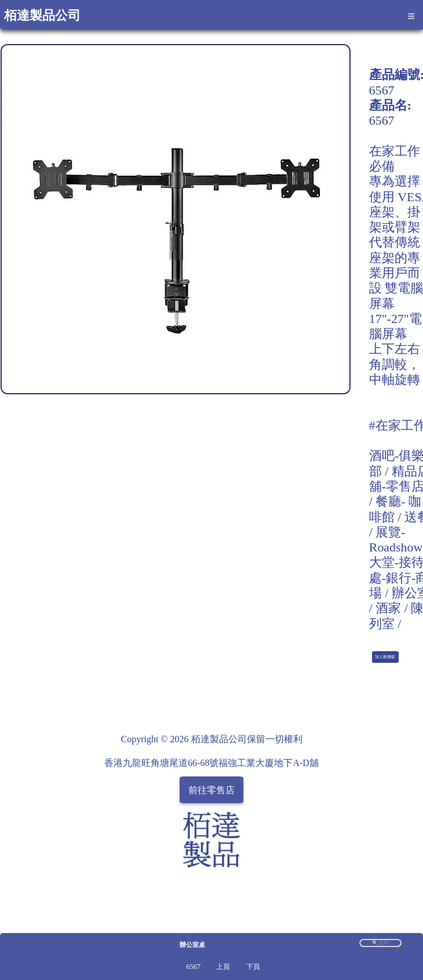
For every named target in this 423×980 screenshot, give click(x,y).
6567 (193, 967)
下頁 (253, 967)
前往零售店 (211, 790)
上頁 (223, 967)
